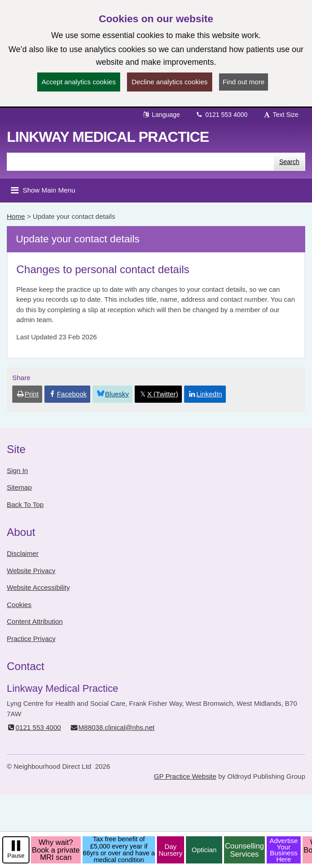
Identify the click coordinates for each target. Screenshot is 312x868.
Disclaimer (23, 553)
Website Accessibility (38, 587)
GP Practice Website (185, 776)
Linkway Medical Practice (108, 137)
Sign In (17, 470)
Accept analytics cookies (79, 82)
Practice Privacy (31, 639)
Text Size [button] (281, 115)
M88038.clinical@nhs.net (112, 727)
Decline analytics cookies (170, 82)
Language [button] (161, 115)
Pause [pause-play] (16, 856)
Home (16, 216)
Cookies (19, 605)
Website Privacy (31, 571)
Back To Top (25, 504)
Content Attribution (35, 621)
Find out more (244, 82)
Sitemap (19, 487)
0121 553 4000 (222, 115)
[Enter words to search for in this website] (140, 162)
